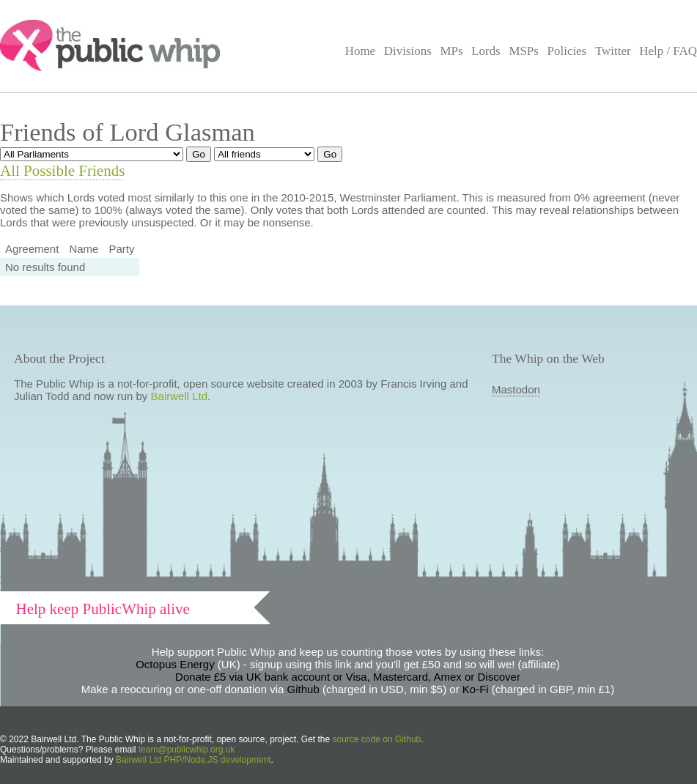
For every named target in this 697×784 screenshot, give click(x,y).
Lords (486, 51)
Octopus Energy (175, 664)
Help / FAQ (668, 51)
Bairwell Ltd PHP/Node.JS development (193, 760)
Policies (567, 51)
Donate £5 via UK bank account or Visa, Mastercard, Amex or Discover (348, 677)
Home (360, 51)
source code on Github (377, 739)
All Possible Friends (62, 171)
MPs (451, 51)
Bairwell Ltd (180, 396)
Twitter (613, 51)
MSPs (524, 51)
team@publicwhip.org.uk (187, 750)
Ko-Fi (476, 689)
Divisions (408, 51)
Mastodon (516, 389)
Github (303, 689)
